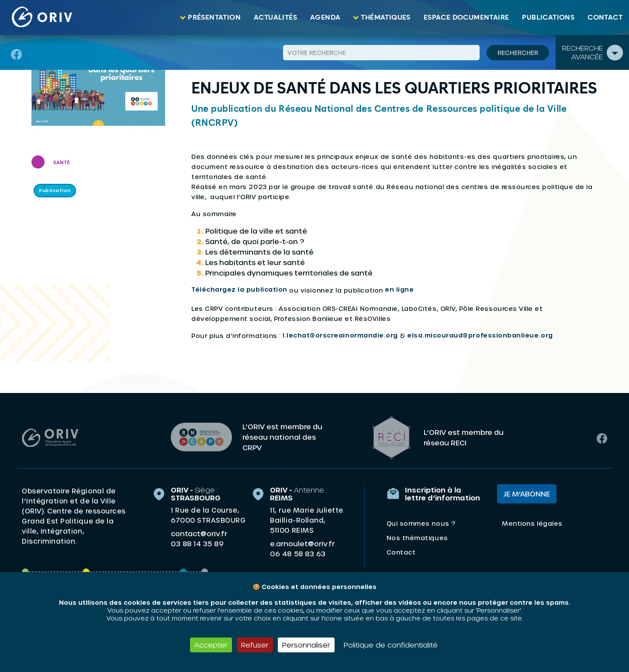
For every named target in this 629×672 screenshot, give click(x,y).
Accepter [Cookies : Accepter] (211, 645)
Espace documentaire (467, 17)
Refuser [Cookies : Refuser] (255, 645)
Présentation (214, 17)
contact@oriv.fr (199, 532)
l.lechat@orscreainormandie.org (340, 335)
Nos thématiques (417, 537)
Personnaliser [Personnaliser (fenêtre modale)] (306, 645)
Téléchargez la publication (239, 289)
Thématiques (385, 17)
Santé (62, 163)
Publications (548, 17)
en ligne (399, 289)
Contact (605, 17)
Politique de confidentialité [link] (391, 645)
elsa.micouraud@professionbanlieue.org (480, 335)
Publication (55, 190)
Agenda (325, 17)
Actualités (275, 17)
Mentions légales (532, 522)
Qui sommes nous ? (421, 522)
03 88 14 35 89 (197, 543)
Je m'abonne (527, 493)
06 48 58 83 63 (298, 553)
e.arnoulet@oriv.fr (302, 543)
